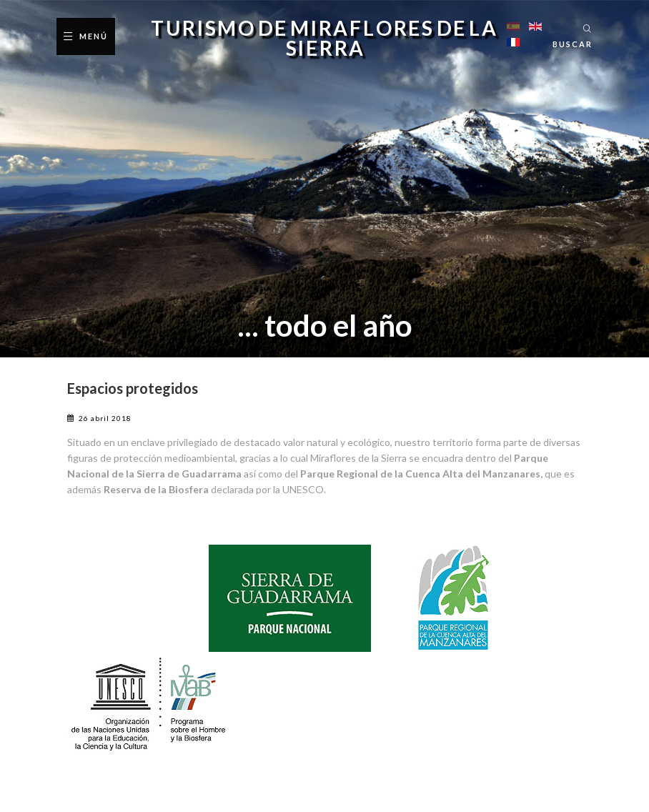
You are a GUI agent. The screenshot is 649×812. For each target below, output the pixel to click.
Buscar (573, 44)
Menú (94, 36)
